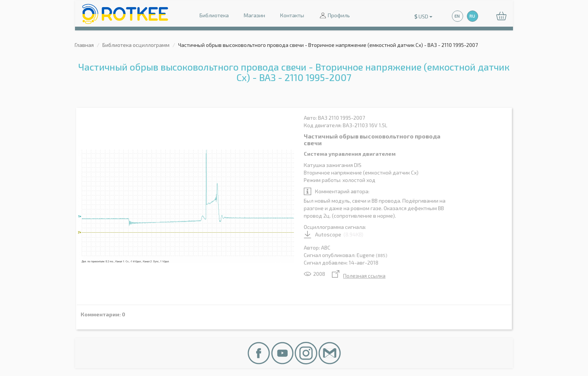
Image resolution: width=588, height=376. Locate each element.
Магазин (254, 15)
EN (457, 16)
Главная (84, 45)
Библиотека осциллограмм (136, 45)
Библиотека (214, 15)
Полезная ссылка (359, 276)
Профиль (334, 16)
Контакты (292, 15)
